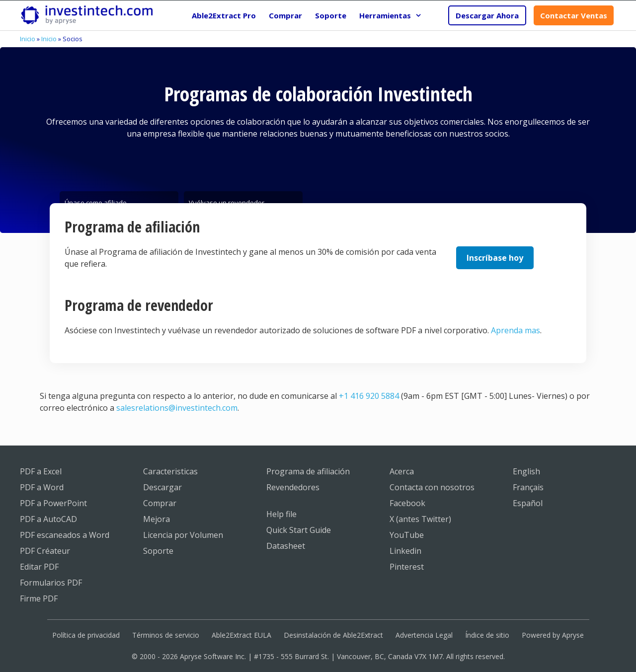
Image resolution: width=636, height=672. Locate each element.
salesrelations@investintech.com (177, 408)
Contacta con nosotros (432, 487)
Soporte (331, 15)
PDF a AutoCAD (48, 519)
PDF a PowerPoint (53, 503)
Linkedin (405, 551)
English (526, 471)
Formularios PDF (51, 583)
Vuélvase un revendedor (227, 201)
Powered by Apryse (553, 635)
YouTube (407, 535)
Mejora (157, 519)
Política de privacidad (86, 635)
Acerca (402, 471)
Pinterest (407, 567)
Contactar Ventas (574, 15)
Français (528, 487)
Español (528, 503)
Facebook (407, 503)
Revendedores (293, 487)
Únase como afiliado (96, 201)
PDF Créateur (45, 551)
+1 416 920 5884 (369, 396)
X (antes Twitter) (420, 519)
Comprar (285, 15)
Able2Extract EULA (241, 635)
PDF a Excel (41, 471)
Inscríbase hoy (495, 258)
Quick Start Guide (299, 530)
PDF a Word (42, 487)
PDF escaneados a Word (65, 535)
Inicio (28, 39)
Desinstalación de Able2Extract (333, 635)
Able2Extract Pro (224, 15)
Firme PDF (39, 598)
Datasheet (286, 546)
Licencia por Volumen (183, 535)
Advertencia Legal (424, 635)
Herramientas (394, 15)
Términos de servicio (166, 635)
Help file (281, 514)
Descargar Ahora (487, 15)
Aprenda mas (516, 330)
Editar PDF (39, 567)
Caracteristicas (170, 471)
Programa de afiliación (308, 471)
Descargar (162, 487)
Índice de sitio (487, 635)
